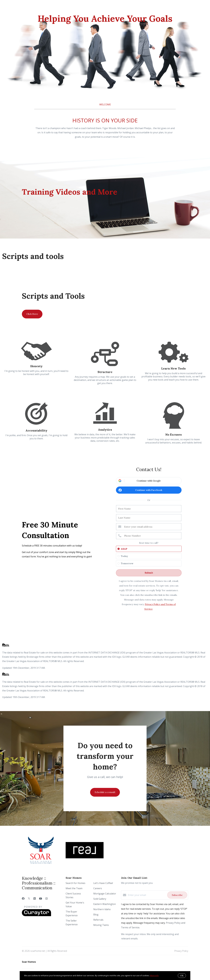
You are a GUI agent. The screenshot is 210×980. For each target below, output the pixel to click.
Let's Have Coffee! (103, 883)
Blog (96, 915)
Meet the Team (74, 888)
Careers (98, 888)
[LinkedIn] (35, 899)
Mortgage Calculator (105, 894)
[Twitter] (29, 899)
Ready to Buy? (55, 7)
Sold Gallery (100, 899)
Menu (165, 7)
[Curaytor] (36, 915)
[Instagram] (47, 899)
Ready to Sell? (78, 7)
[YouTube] (41, 899)
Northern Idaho (102, 909)
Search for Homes (75, 883)
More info (154, 975)
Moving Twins (101, 925)
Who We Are (33, 7)
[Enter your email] (147, 895)
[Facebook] (23, 899)
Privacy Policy (181, 951)
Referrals (98, 920)
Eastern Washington (105, 904)
